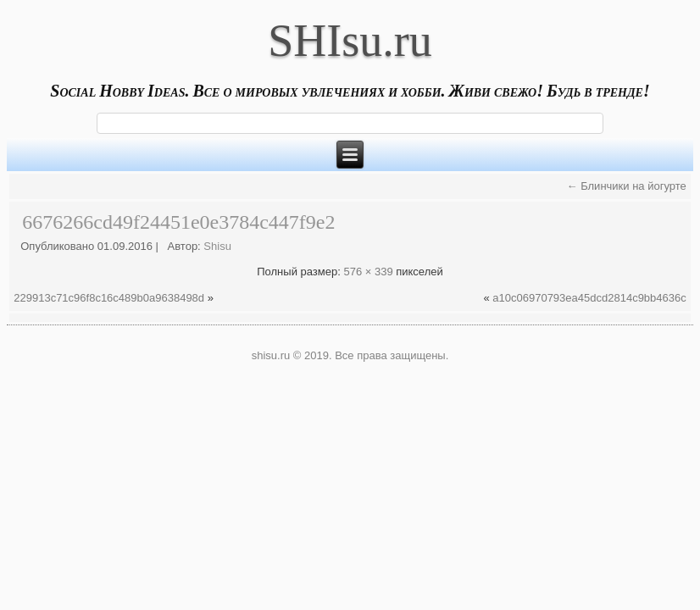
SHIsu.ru (350, 41)
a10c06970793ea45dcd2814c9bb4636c (589, 298)
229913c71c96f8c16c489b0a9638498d (109, 298)
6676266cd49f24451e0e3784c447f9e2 (178, 222)
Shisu (217, 246)
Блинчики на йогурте (627, 186)
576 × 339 (368, 272)
